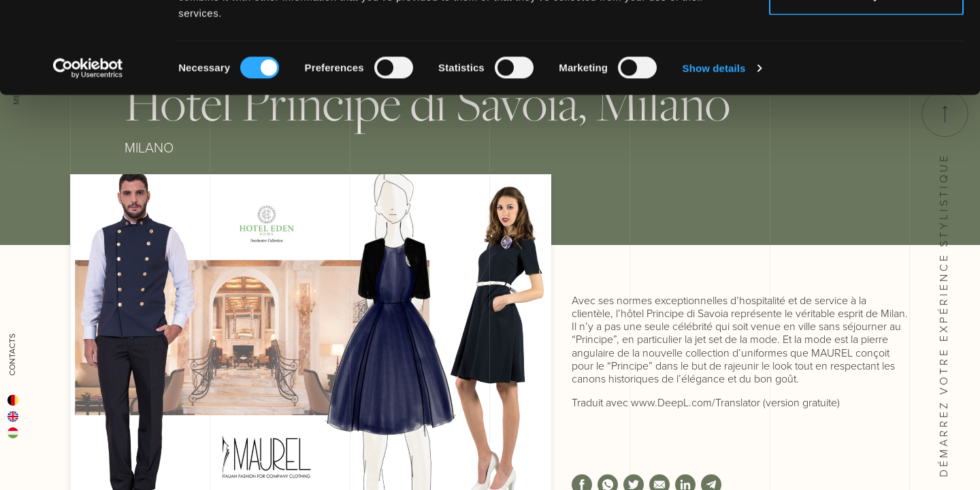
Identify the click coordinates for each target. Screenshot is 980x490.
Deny (867, 81)
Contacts (12, 355)
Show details (714, 153)
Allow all (867, 36)
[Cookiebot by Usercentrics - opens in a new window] (88, 154)
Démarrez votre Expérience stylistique (944, 284)
